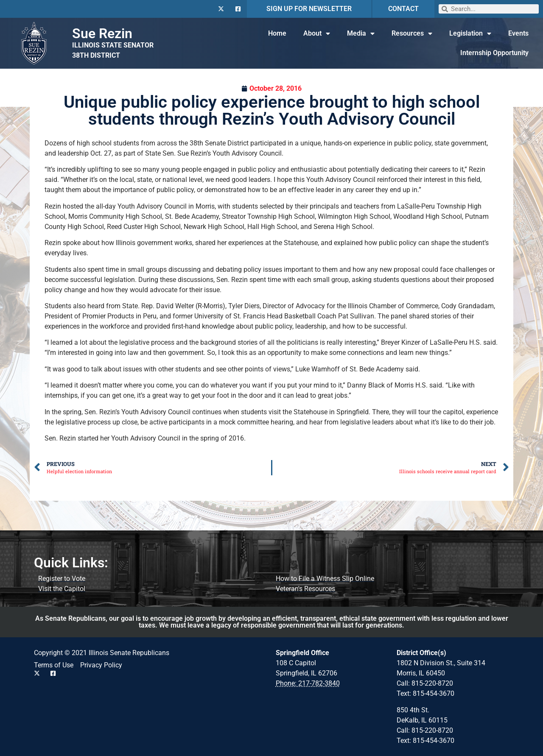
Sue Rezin (102, 33)
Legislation (470, 33)
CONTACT (403, 9)
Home (277, 33)
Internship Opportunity (494, 53)
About (317, 33)
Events (518, 33)
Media (361, 33)
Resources (412, 33)
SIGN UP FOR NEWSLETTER (309, 9)
